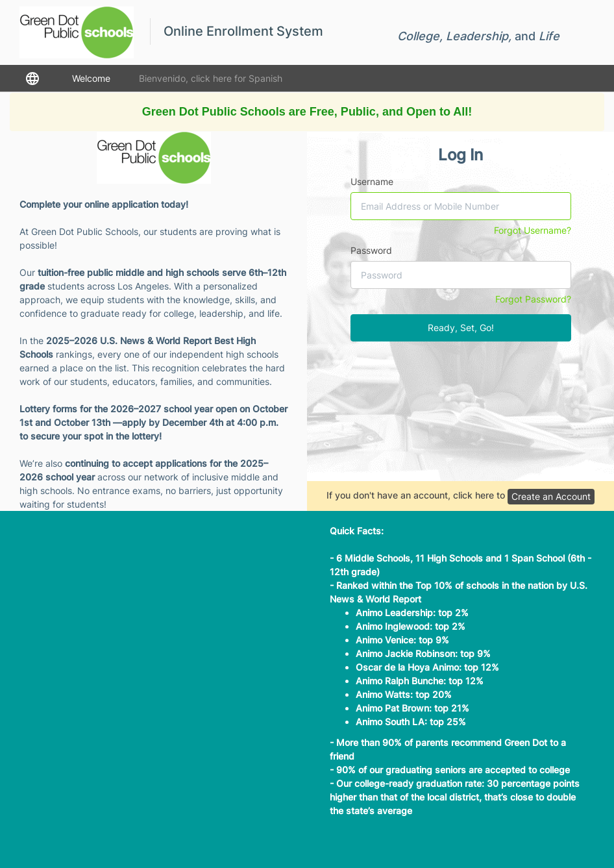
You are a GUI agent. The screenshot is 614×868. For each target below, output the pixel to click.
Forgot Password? (533, 299)
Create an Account (551, 496)
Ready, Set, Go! (461, 328)
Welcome (91, 78)
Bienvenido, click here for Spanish (211, 78)
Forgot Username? (533, 230)
